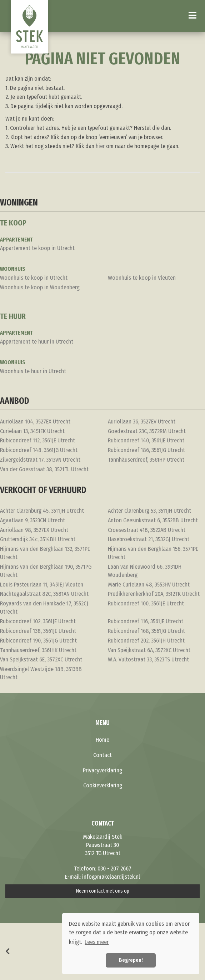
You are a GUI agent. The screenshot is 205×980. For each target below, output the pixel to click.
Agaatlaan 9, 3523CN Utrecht (32, 520)
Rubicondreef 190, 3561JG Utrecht (38, 641)
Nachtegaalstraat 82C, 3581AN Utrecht (44, 594)
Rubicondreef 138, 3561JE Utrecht (38, 631)
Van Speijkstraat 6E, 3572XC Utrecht (41, 659)
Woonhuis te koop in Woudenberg (40, 287)
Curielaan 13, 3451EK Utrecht (32, 431)
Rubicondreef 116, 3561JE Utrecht (146, 621)
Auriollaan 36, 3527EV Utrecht (142, 422)
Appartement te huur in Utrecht (37, 342)
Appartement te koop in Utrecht (37, 248)
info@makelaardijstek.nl (111, 877)
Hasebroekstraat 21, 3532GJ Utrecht (149, 539)
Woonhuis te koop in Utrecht (34, 278)
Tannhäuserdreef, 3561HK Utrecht (38, 650)
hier (100, 146)
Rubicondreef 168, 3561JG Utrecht (146, 631)
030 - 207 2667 (114, 869)
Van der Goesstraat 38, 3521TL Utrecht (44, 469)
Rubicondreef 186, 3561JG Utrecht (146, 450)
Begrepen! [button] (131, 960)
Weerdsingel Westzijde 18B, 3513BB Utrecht (41, 673)
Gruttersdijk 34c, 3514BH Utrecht (38, 539)
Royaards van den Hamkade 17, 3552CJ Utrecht (44, 608)
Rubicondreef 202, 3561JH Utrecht (146, 641)
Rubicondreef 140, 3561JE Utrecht (146, 440)
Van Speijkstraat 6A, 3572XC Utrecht (149, 650)
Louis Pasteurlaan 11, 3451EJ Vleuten (42, 585)
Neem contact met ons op (103, 891)
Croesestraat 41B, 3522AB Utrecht (147, 530)
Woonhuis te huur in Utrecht (33, 371)
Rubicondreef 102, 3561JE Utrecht (38, 621)
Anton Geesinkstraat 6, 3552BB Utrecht (153, 520)
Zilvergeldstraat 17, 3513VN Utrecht (40, 460)
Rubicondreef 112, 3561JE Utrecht (37, 440)
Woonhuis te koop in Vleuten (142, 278)
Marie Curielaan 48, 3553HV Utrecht (149, 585)
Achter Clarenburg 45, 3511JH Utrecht (42, 511)
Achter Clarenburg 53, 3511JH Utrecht (149, 511)
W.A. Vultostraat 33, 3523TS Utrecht (148, 659)
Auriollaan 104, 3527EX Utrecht (35, 422)
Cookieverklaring (103, 785)
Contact (102, 755)
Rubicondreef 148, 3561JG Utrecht (39, 450)
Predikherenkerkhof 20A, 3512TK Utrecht (154, 594)
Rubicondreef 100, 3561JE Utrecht (146, 603)
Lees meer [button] (97, 942)
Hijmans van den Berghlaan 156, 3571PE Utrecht (153, 553)
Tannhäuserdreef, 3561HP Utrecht (146, 460)
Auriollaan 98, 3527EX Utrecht (34, 530)
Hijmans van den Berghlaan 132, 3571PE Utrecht (45, 553)
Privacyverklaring (102, 770)
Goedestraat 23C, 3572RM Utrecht (147, 431)
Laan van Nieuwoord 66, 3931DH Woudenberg (145, 571)
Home (102, 740)
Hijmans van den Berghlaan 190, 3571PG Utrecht (46, 571)
